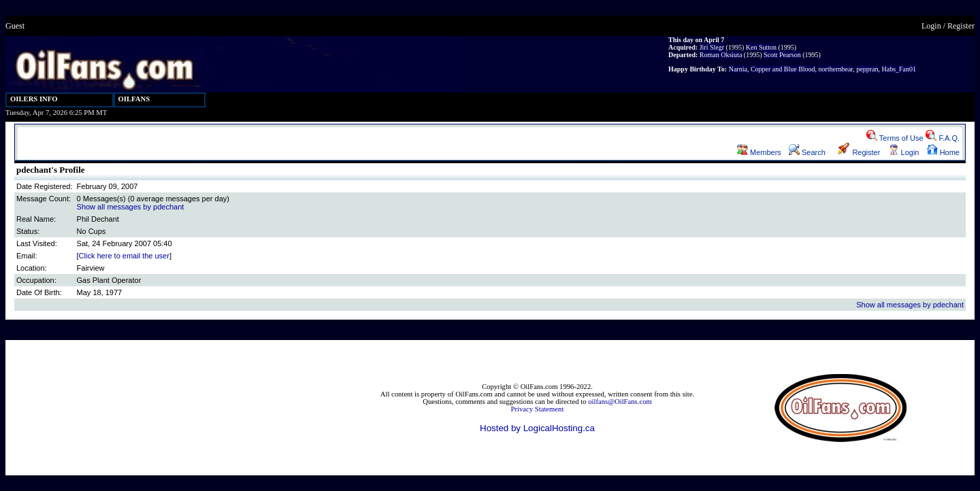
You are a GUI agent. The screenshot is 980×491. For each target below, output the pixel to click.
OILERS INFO (34, 99)
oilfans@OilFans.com (620, 402)
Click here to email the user (124, 256)
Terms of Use (895, 138)
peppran (867, 69)
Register (961, 26)
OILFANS (134, 99)
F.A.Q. (943, 138)
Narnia (738, 69)
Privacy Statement (538, 409)
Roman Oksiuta (721, 55)
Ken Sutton (761, 47)
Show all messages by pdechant (131, 207)
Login (931, 26)
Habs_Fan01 (899, 69)
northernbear (836, 69)
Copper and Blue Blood (783, 69)
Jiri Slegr (712, 47)
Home (943, 152)
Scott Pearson (782, 55)
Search (807, 152)
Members (759, 152)
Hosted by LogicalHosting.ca (537, 428)
